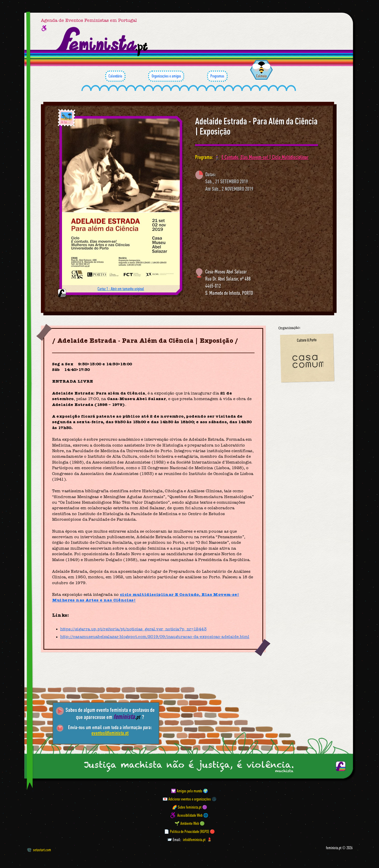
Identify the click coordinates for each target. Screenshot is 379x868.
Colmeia (261, 76)
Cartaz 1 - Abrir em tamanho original (121, 289)
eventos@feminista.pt (110, 733)
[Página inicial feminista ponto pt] (102, 42)
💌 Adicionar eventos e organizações (187, 799)
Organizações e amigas (166, 76)
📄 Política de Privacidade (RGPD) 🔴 (189, 831)
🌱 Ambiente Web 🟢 (190, 823)
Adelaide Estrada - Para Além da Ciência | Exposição (256, 126)
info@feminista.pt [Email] (194, 840)
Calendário (115, 76)
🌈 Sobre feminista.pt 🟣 (190, 807)
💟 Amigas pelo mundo (187, 791)
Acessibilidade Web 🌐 (193, 815)
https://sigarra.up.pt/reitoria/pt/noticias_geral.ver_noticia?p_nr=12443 (133, 629)
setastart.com (39, 850)
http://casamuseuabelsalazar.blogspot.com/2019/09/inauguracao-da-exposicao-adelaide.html (155, 637)
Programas (217, 76)
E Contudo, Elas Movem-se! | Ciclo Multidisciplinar (265, 157)
